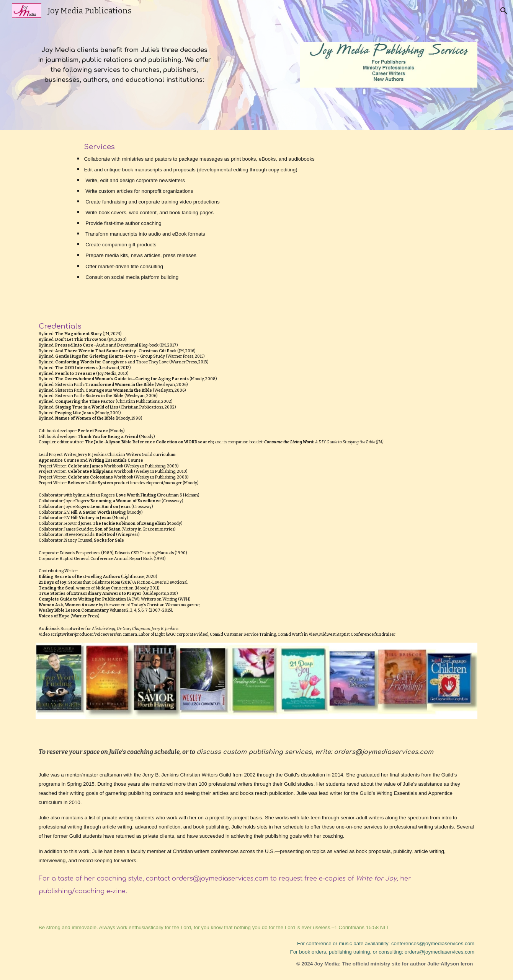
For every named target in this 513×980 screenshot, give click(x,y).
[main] (124, 65)
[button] (504, 11)
